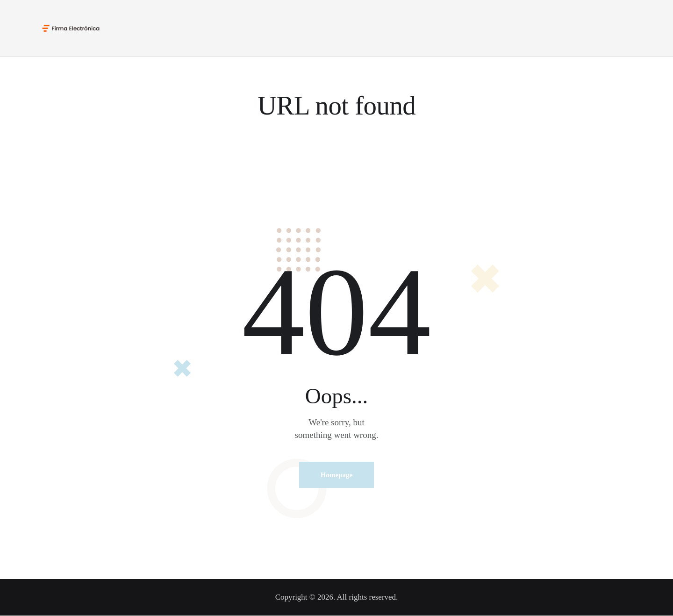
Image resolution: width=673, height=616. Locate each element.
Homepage (336, 475)
